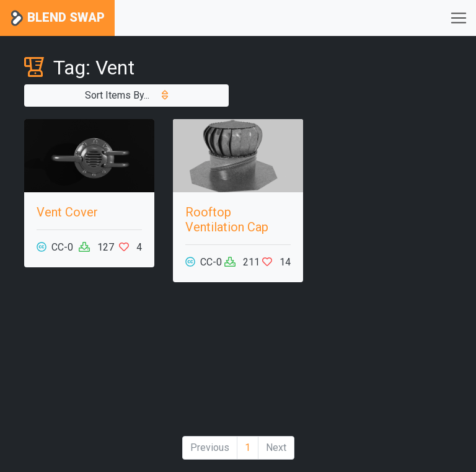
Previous (210, 448)
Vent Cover (67, 212)
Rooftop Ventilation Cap (227, 220)
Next (276, 448)
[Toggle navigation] (459, 18)
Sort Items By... (126, 95)
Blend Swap (57, 18)
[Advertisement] (89, 364)
